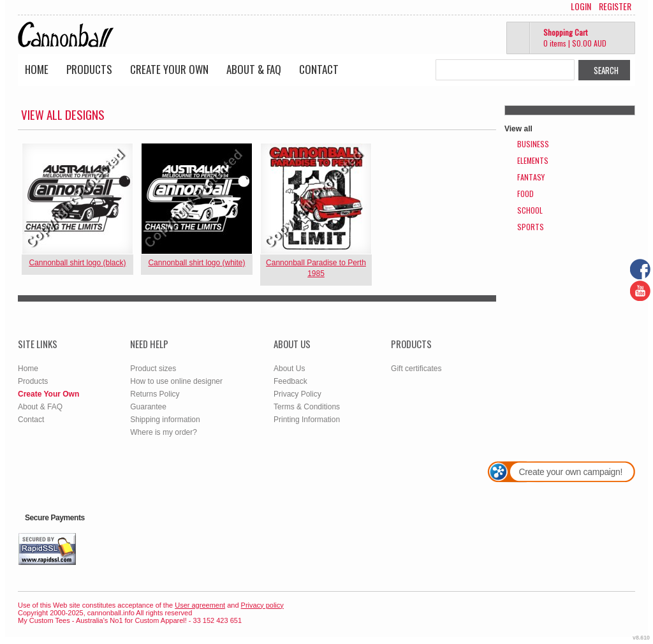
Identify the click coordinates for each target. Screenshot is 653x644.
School (530, 210)
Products (89, 69)
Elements (533, 160)
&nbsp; (77, 199)
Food (525, 194)
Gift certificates (416, 369)
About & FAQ (254, 69)
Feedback (290, 381)
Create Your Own (169, 69)
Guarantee (148, 407)
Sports (531, 227)
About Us (289, 369)
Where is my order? (164, 432)
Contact (319, 69)
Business (533, 144)
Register (615, 6)
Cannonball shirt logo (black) (77, 263)
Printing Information (307, 420)
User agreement (200, 605)
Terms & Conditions (307, 407)
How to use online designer (176, 381)
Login (581, 6)
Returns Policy (155, 394)
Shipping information (165, 420)
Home (37, 69)
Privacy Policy (297, 394)
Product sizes (153, 369)
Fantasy (531, 177)
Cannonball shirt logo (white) (196, 263)
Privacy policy (262, 605)
